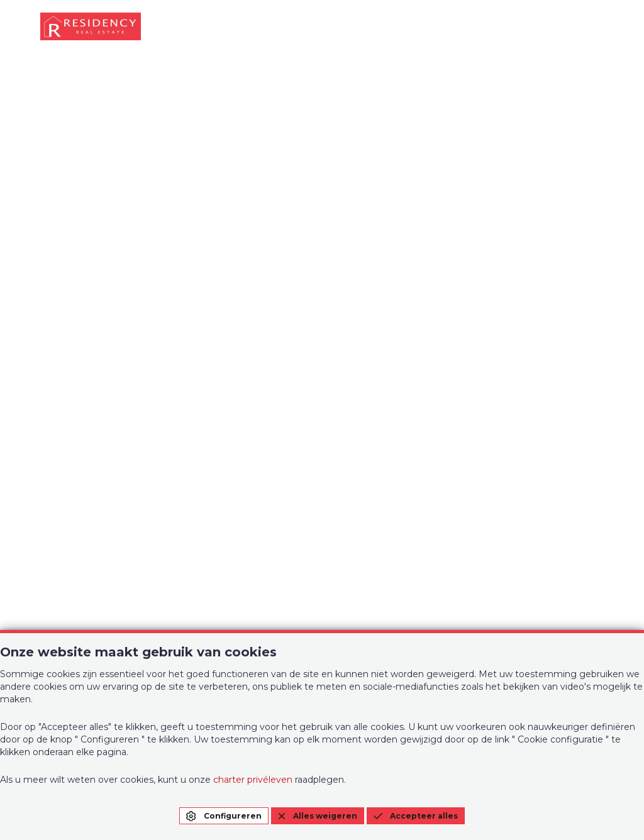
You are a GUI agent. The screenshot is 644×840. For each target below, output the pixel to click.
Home (55, 463)
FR (567, 386)
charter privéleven (253, 780)
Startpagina (322, 340)
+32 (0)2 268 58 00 (85, 622)
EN (592, 386)
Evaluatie (371, 494)
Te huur (213, 463)
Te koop (60, 494)
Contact (367, 463)
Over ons (216, 494)
